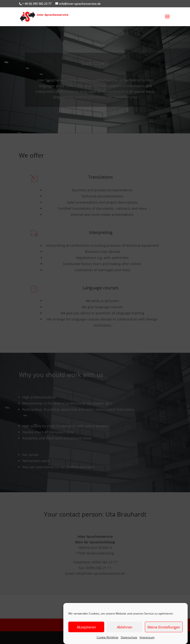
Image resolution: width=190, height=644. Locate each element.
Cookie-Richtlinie (108, 637)
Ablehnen (125, 627)
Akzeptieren (86, 627)
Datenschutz (129, 637)
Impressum (147, 637)
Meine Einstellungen (164, 627)
